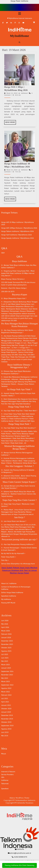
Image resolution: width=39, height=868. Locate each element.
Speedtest (5, 789)
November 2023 (7, 675)
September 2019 (7, 726)
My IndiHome (6, 599)
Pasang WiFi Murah (8, 603)
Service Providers (7, 775)
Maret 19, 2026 (12, 93)
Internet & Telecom (8, 772)
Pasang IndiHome (18, 330)
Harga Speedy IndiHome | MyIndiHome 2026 (18, 238)
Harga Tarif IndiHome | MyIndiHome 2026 (16, 235)
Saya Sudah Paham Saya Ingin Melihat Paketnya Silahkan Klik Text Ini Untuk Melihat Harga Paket (19, 570)
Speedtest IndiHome (9, 596)
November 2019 (7, 719)
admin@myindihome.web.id (20, 853)
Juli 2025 (5, 654)
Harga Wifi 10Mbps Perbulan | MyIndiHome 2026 (19, 228)
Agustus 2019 (6, 729)
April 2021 (5, 702)
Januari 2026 (6, 638)
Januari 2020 (6, 712)
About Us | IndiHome (9, 583)
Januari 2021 (6, 705)
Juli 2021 (5, 699)
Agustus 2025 (6, 651)
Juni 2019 (5, 732)
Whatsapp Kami (29, 564)
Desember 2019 (7, 715)
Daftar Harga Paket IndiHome (12, 593)
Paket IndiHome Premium (19, 419)
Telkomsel (5, 784)
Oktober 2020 (6, 709)
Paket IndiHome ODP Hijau (25, 421)
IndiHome (24, 93)
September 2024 (7, 671)
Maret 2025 (6, 665)
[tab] (20, 14)
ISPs (3, 777)
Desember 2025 (7, 641)
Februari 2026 (6, 634)
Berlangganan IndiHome (25, 458)
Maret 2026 (6, 631)
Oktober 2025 (6, 648)
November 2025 (7, 644)
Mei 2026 (5, 624)
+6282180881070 (20, 857)
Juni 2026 (5, 621)
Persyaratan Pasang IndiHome (22, 544)
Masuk (4, 754)
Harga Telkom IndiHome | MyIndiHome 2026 (17, 231)
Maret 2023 (6, 682)
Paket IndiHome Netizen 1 (11, 416)
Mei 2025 (5, 661)
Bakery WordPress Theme (19, 798)
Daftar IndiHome (7, 268)
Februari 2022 (6, 695)
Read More (11, 123)
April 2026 (5, 627)
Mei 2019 (5, 736)
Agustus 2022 (6, 688)
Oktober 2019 (6, 722)
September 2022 (7, 685)
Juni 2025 (5, 658)
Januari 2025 (6, 668)
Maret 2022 (6, 692)
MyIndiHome (19, 36)
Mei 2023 (5, 678)
